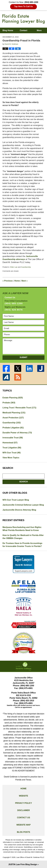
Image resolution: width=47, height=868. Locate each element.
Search (24, 482)
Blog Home (8, 30)
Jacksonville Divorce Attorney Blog (19, 510)
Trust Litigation (12, 448)
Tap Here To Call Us (23, 6)
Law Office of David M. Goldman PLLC (30, 857)
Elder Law (14, 267)
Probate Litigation (13, 428)
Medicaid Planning (14, 413)
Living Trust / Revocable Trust (19, 408)
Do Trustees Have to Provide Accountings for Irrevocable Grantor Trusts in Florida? (22, 545)
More (39, 30)
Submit (23, 357)
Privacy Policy (24, 803)
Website (23, 796)
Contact (24, 30)
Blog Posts (23, 832)
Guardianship (26, 267)
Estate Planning (13, 398)
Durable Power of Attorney (17, 433)
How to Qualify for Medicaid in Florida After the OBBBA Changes (23, 537)
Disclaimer (24, 810)
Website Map (23, 825)
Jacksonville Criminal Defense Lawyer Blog (23, 505)
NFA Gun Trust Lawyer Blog (16, 500)
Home (17, 281)
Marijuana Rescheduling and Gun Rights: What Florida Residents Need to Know (22, 529)
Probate (9, 403)
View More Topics (11, 458)
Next (25, 281)
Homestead (10, 443)
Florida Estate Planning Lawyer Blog (24, 19)
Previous (8, 281)
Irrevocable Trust (13, 438)
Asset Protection (13, 418)
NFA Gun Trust (12, 453)
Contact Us (24, 818)
